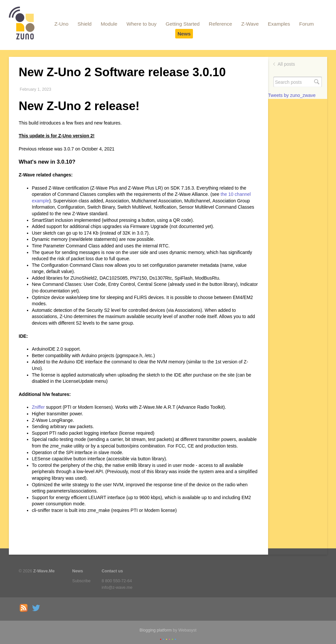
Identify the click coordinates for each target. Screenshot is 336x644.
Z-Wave (250, 24)
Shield (84, 24)
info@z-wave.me (117, 587)
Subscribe (81, 581)
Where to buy (141, 24)
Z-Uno (62, 24)
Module (109, 24)
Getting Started (183, 24)
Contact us (112, 571)
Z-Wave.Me (44, 571)
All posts (286, 64)
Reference (220, 24)
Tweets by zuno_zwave (292, 95)
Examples (279, 24)
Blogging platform (156, 630)
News (184, 34)
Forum (306, 24)
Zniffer (38, 407)
